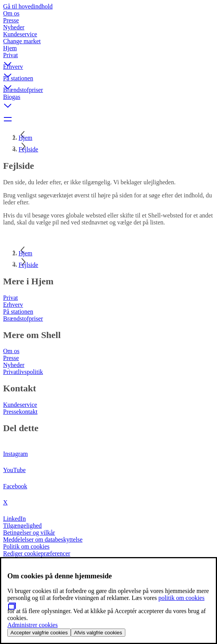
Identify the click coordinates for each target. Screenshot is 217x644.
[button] (108, 58)
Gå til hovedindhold (28, 6)
